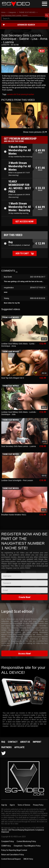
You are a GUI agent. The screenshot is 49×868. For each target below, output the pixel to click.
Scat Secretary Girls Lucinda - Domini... (15, 16)
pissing (24, 94)
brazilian (30, 94)
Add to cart (22, 253)
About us (25, 742)
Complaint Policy (8, 841)
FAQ (3, 742)
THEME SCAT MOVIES (27, 12)
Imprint (37, 742)
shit (15, 94)
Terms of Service (24, 805)
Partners (6, 747)
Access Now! (25, 654)
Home (3, 12)
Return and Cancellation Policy (13, 855)
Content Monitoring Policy (26, 841)
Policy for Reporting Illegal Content (14, 850)
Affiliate (19, 747)
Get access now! (24, 221)
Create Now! (25, 597)
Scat (18, 94)
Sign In (12, 805)
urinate (10, 94)
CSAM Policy (6, 846)
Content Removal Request (11, 859)
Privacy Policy (38, 805)
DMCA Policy (28, 859)
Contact (13, 742)
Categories (12, 12)
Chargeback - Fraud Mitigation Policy (27, 846)
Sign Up (4, 805)
